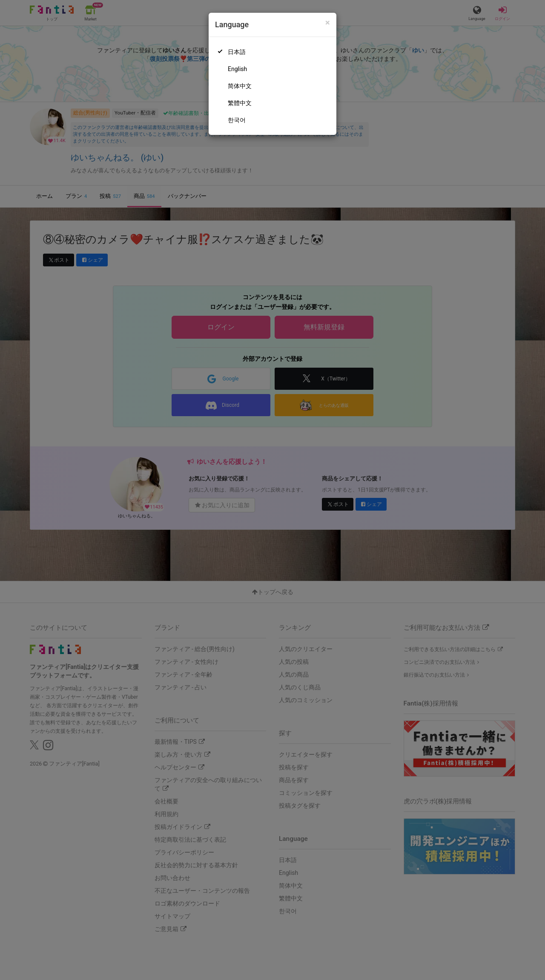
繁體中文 (240, 103)
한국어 (237, 120)
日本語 (237, 52)
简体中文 (240, 86)
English (237, 69)
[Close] (328, 23)
